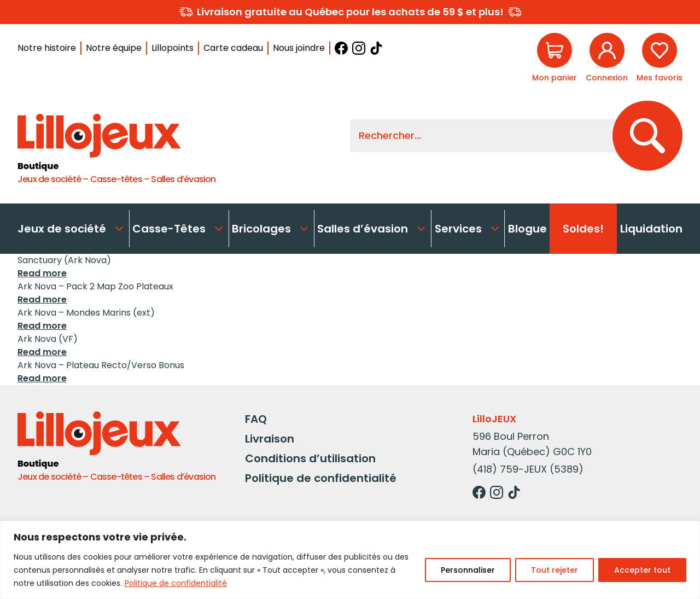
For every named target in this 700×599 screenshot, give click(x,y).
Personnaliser (468, 570)
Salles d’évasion (372, 229)
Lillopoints (173, 48)
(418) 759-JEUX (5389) (528, 469)
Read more (42, 273)
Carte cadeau (233, 48)
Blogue (527, 229)
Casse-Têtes (179, 229)
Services (468, 229)
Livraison (270, 439)
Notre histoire (47, 48)
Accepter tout (642, 570)
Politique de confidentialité (176, 583)
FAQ (256, 419)
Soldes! (583, 229)
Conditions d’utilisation (310, 458)
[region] (350, 560)
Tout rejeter (555, 570)
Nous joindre (299, 48)
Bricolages (271, 229)
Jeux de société (72, 229)
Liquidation (651, 229)
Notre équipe (114, 48)
